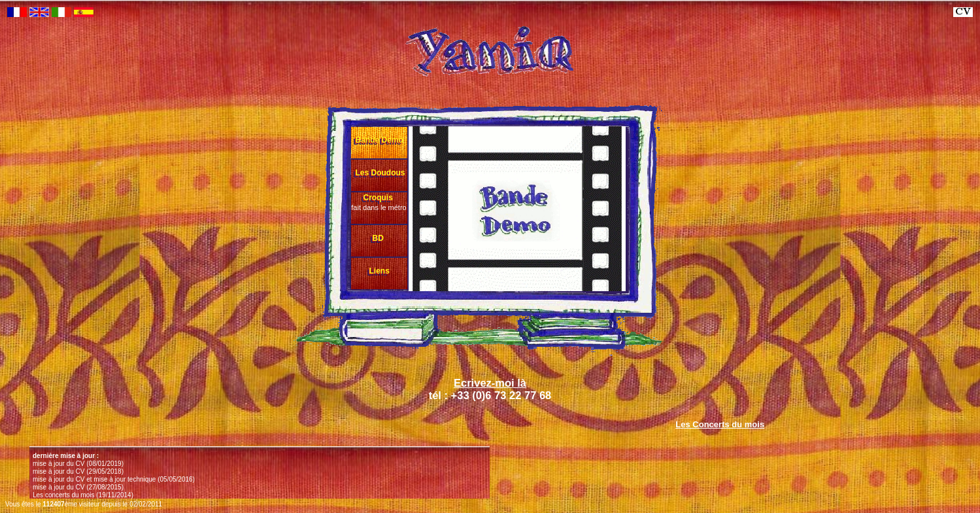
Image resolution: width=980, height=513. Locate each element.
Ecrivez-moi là (490, 383)
